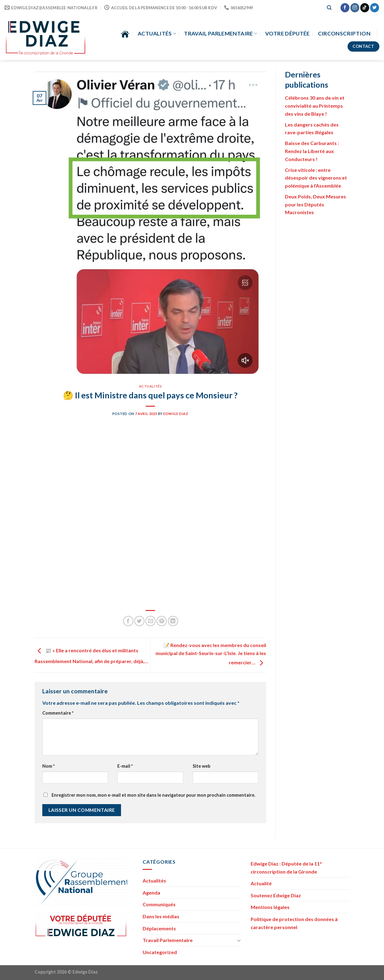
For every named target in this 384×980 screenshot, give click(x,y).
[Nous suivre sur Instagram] (355, 8)
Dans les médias (161, 916)
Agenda (151, 893)
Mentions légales (270, 907)
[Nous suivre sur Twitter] (375, 8)
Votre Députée (288, 33)
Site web (201, 766)
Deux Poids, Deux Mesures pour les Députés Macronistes (315, 204)
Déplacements (159, 928)
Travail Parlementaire (168, 940)
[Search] (329, 8)
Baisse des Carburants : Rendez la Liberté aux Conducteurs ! (312, 151)
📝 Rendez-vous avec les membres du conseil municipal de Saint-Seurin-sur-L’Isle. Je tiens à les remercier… (211, 654)
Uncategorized (160, 952)
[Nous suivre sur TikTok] (365, 8)
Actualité (261, 883)
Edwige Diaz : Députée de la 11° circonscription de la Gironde (286, 868)
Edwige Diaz (176, 414)
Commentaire (58, 713)
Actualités (157, 33)
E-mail (125, 766)
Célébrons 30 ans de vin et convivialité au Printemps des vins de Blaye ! (315, 106)
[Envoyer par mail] (150, 621)
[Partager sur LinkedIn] (173, 621)
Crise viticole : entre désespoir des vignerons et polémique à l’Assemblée (316, 178)
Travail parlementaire (221, 33)
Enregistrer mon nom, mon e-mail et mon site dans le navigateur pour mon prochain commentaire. (153, 795)
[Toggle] (239, 940)
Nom (48, 766)
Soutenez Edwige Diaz (276, 895)
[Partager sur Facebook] (128, 621)
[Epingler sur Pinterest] (162, 621)
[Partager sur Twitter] (139, 621)
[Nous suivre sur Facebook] (345, 8)
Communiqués (159, 904)
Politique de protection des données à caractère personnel (294, 923)
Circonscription (344, 33)
